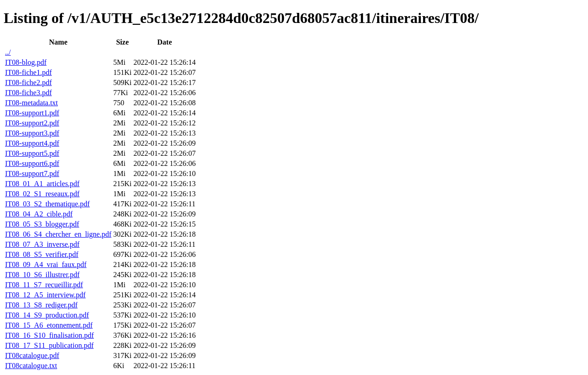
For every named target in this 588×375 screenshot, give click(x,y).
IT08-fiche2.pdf (28, 82)
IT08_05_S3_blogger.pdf (42, 224)
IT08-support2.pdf (32, 123)
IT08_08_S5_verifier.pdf (42, 254)
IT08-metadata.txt (31, 103)
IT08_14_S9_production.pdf (47, 315)
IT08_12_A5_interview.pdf (45, 295)
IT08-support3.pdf (32, 133)
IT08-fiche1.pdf (28, 72)
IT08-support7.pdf (32, 173)
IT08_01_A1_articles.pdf (42, 184)
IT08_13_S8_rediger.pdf (41, 305)
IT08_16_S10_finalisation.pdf (49, 335)
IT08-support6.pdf (32, 163)
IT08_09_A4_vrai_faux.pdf (46, 264)
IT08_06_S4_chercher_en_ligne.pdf (58, 234)
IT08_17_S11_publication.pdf (49, 345)
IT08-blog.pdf (26, 62)
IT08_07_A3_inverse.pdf (42, 244)
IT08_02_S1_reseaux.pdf (42, 194)
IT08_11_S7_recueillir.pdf (44, 285)
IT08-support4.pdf (32, 143)
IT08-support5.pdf (32, 153)
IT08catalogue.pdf (32, 355)
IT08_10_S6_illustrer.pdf (42, 275)
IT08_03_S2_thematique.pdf (47, 204)
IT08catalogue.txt (31, 366)
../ (8, 52)
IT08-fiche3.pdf (28, 93)
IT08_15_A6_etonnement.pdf (49, 325)
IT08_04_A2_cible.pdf (39, 214)
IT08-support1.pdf (32, 113)
